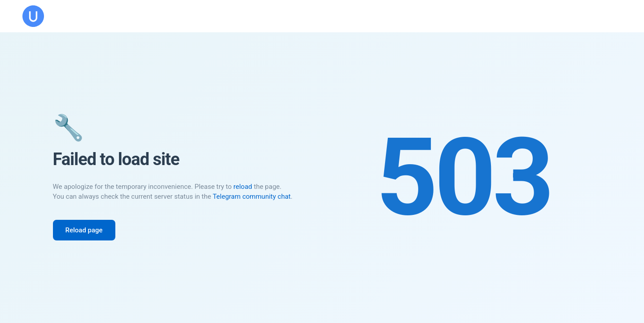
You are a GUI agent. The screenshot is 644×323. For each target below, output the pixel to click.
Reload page (84, 230)
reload (243, 187)
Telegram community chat (252, 196)
